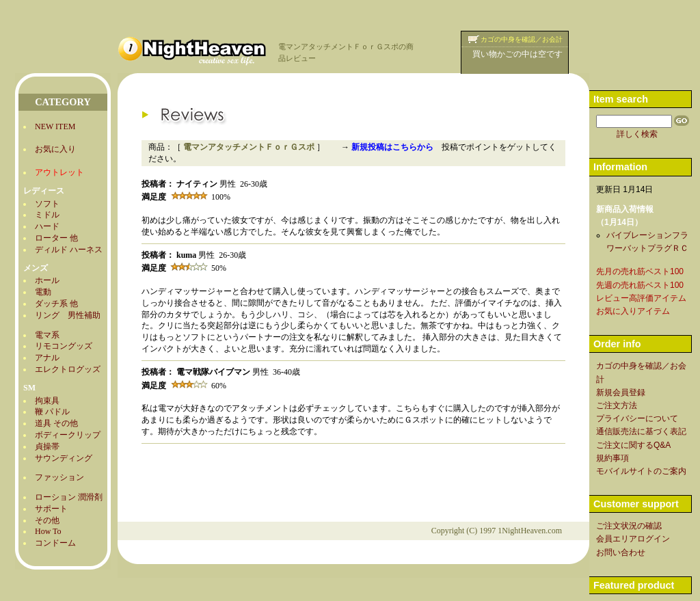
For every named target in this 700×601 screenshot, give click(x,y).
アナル (47, 358)
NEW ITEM (55, 126)
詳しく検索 (637, 134)
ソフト (47, 204)
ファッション (59, 477)
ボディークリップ (68, 435)
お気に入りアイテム (633, 311)
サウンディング (64, 458)
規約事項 (612, 458)
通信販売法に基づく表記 (641, 431)
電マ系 (47, 335)
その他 (47, 520)
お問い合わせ (621, 552)
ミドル (47, 215)
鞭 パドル (52, 412)
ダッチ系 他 (56, 304)
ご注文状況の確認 (629, 526)
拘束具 (47, 401)
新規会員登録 (621, 392)
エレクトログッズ (68, 369)
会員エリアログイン (633, 539)
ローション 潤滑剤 (69, 497)
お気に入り (55, 149)
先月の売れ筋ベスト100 (640, 271)
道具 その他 (56, 423)
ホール (47, 280)
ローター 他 (56, 238)
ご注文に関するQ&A (633, 445)
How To (48, 531)
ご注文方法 (617, 405)
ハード (47, 226)
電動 (43, 292)
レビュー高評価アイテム (641, 298)
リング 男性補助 (68, 315)
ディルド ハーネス (69, 250)
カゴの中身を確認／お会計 (522, 39)
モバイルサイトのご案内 (641, 471)
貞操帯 (47, 446)
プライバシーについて (637, 418)
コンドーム (55, 543)
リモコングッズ (64, 346)
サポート (51, 509)
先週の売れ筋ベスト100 (640, 285)
